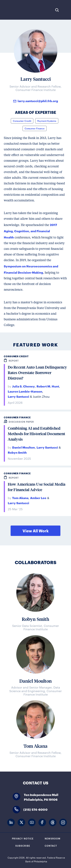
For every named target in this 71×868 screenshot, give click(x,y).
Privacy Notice (23, 838)
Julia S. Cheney (23, 386)
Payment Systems (47, 121)
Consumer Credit (22, 121)
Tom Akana (20, 498)
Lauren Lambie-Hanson (25, 391)
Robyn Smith (17, 452)
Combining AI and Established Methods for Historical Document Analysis (36, 434)
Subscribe (23, 845)
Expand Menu (66, 10)
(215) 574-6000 (35, 809)
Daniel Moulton (23, 447)
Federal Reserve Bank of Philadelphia (16, 10)
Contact (51, 845)
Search (57, 10)
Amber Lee (38, 498)
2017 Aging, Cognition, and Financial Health (30, 231)
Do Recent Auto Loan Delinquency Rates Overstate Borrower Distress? (37, 373)
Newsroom (53, 838)
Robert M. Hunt (48, 386)
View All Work (36, 531)
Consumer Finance (35, 128)
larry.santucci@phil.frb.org (38, 101)
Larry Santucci (18, 396)
